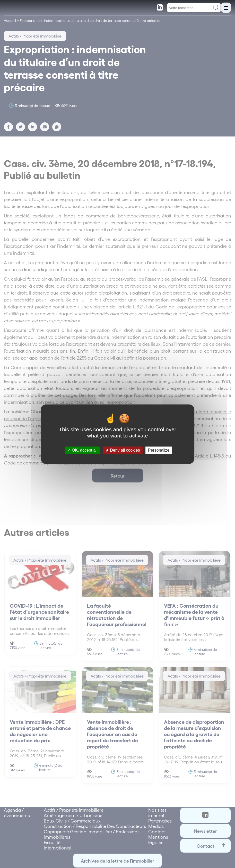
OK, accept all (82, 450)
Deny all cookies (123, 450)
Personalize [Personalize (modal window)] (159, 450)
